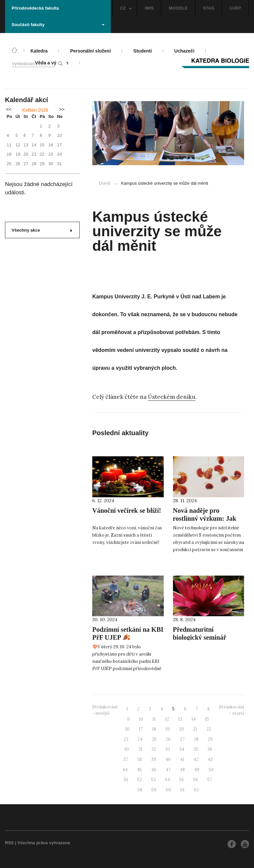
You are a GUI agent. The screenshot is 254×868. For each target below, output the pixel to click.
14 (194, 719)
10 (141, 719)
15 (207, 719)
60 (168, 790)
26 (168, 739)
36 (210, 749)
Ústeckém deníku (172, 397)
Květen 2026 (35, 110)
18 (154, 729)
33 (168, 749)
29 (210, 739)
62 (196, 790)
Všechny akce (42, 230)
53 (153, 780)
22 (209, 729)
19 (168, 729)
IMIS (149, 8)
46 (154, 770)
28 (196, 739)
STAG (209, 8)
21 (195, 729)
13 (180, 719)
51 (126, 780)
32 (154, 749)
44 (125, 770)
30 (127, 749)
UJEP (235, 8)
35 (196, 749)
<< (9, 109)
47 (168, 770)
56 (196, 780)
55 (182, 780)
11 (154, 719)
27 (182, 739)
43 (210, 759)
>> (62, 109)
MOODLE (178, 8)
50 (211, 770)
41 (182, 759)
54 (168, 780)
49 (197, 770)
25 (154, 739)
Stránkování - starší (232, 710)
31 (140, 749)
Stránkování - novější (105, 710)
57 (210, 780)
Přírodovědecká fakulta (35, 8)
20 (181, 729)
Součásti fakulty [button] (58, 25)
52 (140, 780)
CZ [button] (126, 8)
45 (139, 770)
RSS (9, 843)
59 (154, 790)
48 (182, 770)
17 (141, 729)
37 (126, 759)
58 (140, 790)
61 (182, 790)
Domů (105, 183)
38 (140, 759)
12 (167, 719)
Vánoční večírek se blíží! (127, 510)
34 (182, 749)
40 (168, 759)
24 (140, 739)
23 (126, 739)
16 (127, 729)
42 (196, 759)
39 (154, 759)
